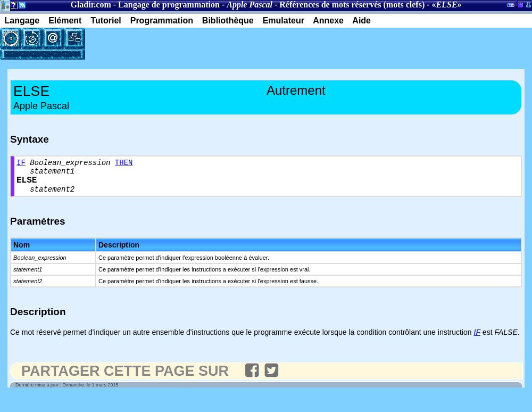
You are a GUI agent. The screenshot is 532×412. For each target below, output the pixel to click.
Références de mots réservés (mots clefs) (352, 5)
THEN (124, 164)
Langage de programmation (169, 5)
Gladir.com (90, 5)
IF (21, 164)
